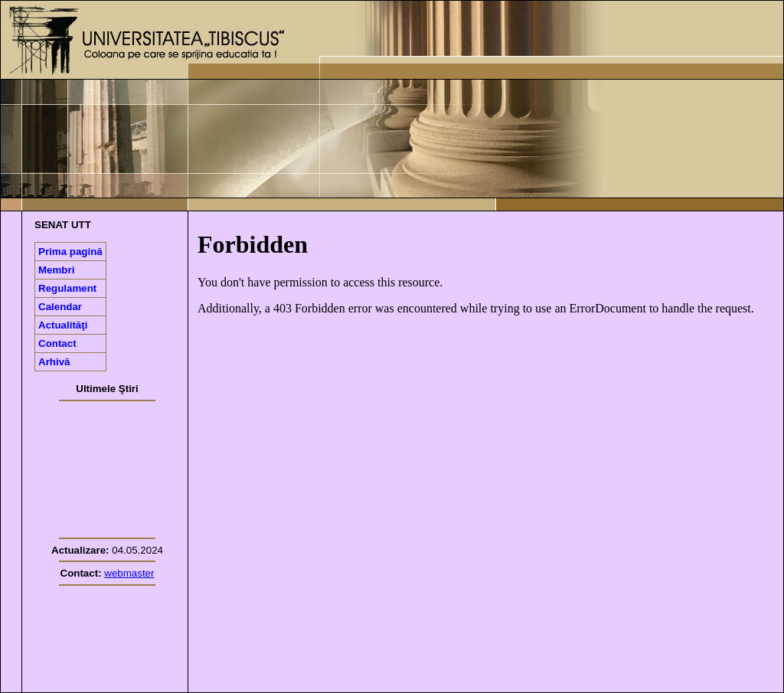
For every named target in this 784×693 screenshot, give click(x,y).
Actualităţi (63, 325)
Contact (57, 343)
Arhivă (54, 362)
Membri (56, 270)
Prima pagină (70, 252)
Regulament (67, 288)
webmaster (129, 573)
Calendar (60, 307)
